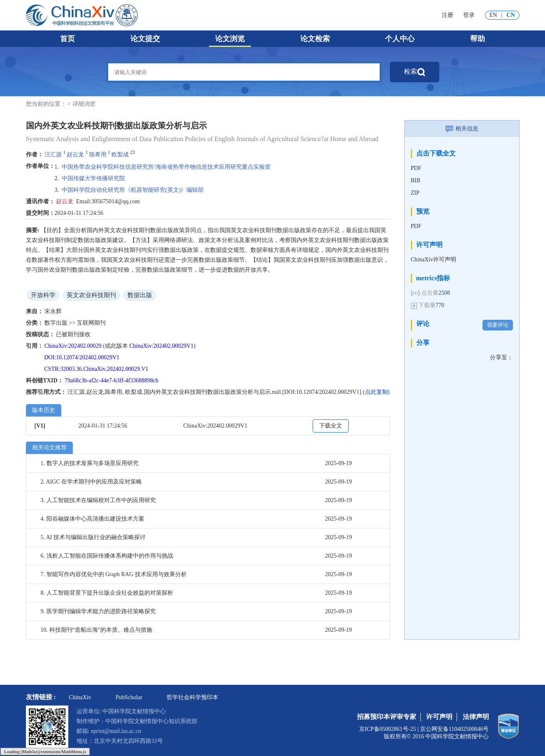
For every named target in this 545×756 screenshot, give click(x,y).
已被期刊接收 (73, 334)
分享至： (501, 357)
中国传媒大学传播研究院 (93, 178)
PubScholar (129, 697)
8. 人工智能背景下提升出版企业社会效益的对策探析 (107, 593)
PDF (416, 168)
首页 (67, 39)
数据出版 (140, 295)
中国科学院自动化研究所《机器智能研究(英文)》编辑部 (133, 190)
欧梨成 (120, 155)
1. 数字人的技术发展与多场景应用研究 (90, 463)
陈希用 (98, 155)
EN (493, 15)
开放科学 (43, 295)
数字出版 (57, 323)
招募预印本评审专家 (387, 717)
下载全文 (331, 426)
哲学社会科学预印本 (192, 697)
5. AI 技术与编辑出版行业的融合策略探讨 (93, 537)
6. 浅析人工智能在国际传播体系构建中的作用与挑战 (107, 556)
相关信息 (462, 129)
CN (510, 15)
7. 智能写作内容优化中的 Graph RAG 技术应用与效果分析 (114, 574)
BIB (416, 180)
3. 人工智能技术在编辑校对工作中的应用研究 (98, 500)
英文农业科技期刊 (91, 295)
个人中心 (400, 39)
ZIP (415, 193)
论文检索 (315, 39)
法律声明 (476, 717)
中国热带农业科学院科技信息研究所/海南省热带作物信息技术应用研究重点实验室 (166, 167)
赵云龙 (75, 155)
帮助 (478, 39)
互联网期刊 (91, 323)
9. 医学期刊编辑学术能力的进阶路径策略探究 (98, 611)
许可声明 (439, 717)
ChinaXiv (80, 697)
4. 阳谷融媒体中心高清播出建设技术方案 (93, 519)
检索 (415, 72)
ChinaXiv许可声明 (434, 259)
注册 (448, 15)
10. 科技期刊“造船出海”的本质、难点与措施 (96, 630)
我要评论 (498, 325)
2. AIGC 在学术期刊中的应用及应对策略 (92, 482)
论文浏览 (230, 39)
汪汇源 (53, 155)
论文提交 (145, 39)
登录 (469, 15)
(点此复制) (376, 392)
